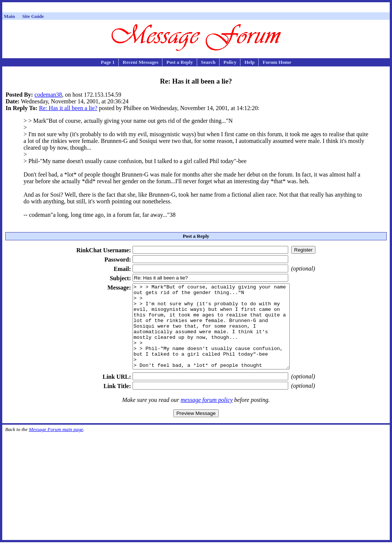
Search (208, 62)
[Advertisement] (196, 8)
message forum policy (207, 417)
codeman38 (48, 95)
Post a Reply (180, 62)
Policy (230, 62)
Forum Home (277, 62)
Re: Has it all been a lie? (68, 108)
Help (250, 62)
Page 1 (108, 62)
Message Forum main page (56, 446)
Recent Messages (141, 62)
